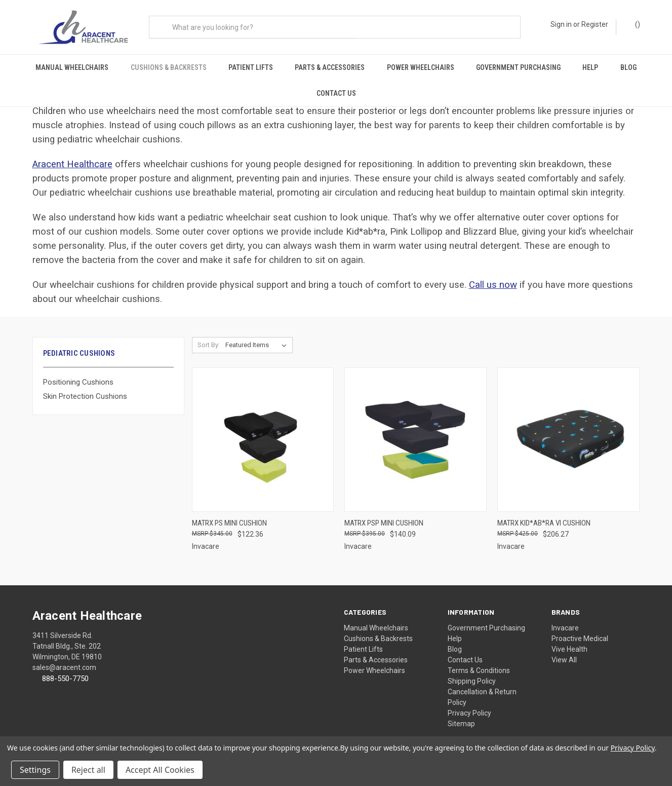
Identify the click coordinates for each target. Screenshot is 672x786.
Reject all (88, 770)
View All (564, 652)
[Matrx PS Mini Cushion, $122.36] (263, 432)
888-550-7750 (65, 670)
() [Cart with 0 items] (633, 28)
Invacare (565, 620)
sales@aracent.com (64, 659)
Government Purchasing (518, 67)
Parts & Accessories (330, 67)
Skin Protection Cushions (85, 389)
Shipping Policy (472, 673)
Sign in (561, 24)
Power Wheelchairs (421, 67)
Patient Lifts (251, 67)
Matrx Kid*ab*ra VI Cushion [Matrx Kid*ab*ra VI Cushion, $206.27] (544, 515)
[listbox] (258, 338)
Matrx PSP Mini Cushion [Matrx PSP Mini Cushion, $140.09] (384, 515)
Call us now (493, 277)
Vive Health (569, 641)
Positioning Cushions (78, 374)
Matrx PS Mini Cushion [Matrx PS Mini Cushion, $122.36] (229, 515)
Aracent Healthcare (72, 157)
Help (590, 67)
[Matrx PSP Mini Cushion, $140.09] (416, 432)
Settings (35, 770)
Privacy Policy (469, 705)
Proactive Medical (580, 630)
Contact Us (336, 93)
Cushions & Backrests (169, 67)
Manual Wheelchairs (72, 67)
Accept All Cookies (160, 770)
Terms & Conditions (479, 662)
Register (595, 24)
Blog (628, 67)
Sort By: (209, 337)
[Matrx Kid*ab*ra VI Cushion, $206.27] (568, 432)
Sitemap (461, 716)
